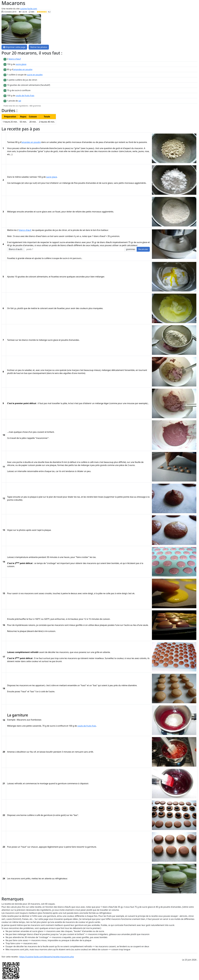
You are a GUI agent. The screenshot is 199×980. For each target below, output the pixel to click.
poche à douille (24, 462)
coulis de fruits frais (25, 96)
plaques (103, 625)
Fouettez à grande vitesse (19, 258)
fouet (58, 212)
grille (97, 652)
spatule (63, 370)
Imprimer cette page (14, 47)
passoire (143, 142)
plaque (53, 465)
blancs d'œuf (15, 59)
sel (20, 101)
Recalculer (143, 249)
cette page (43, 919)
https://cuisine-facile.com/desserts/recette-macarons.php (47, 957)
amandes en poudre (23, 69)
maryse (48, 370)
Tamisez (11, 142)
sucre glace (21, 64)
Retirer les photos (39, 47)
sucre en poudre (35, 75)
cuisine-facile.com (29, 9)
